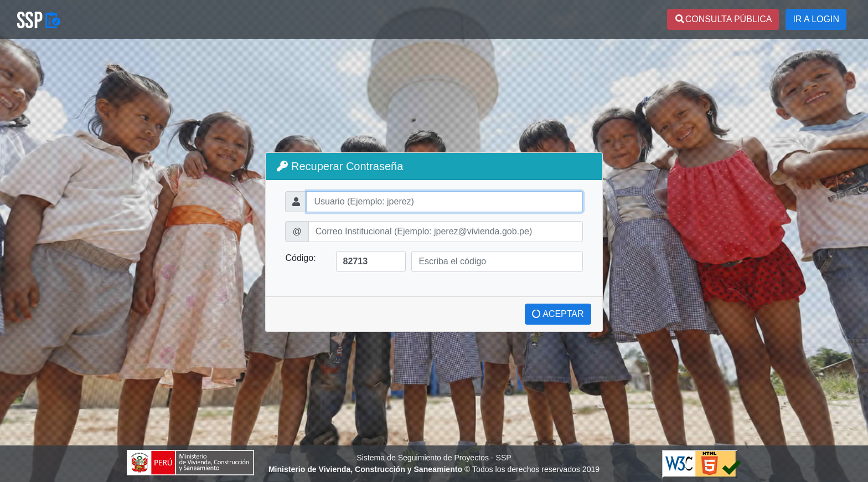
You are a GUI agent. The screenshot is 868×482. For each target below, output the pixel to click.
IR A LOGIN (816, 19)
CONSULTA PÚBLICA (723, 19)
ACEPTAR (558, 314)
